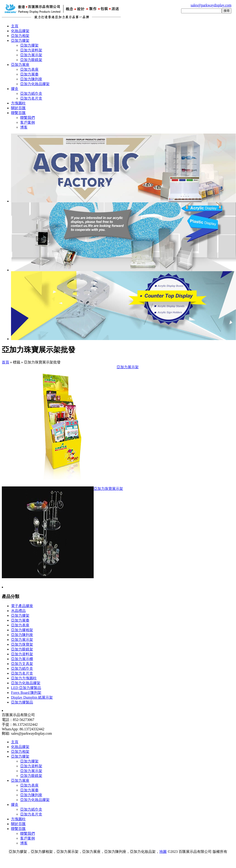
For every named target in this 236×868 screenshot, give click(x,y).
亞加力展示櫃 (22, 659)
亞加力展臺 (29, 74)
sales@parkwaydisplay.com (211, 5)
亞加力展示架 (31, 55)
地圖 (163, 852)
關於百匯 (18, 108)
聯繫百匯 (18, 113)
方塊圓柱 (18, 103)
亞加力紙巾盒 (31, 93)
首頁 (6, 362)
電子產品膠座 (22, 606)
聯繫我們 (28, 118)
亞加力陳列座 (31, 79)
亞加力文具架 (22, 664)
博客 (24, 127)
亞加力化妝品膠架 (35, 84)
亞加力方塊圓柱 (24, 678)
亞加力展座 (20, 65)
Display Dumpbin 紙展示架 (32, 697)
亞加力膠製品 (22, 702)
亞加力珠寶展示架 (108, 489)
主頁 (15, 26)
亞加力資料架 (31, 50)
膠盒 (15, 89)
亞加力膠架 (20, 40)
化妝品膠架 (20, 31)
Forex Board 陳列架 (26, 693)
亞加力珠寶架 (22, 644)
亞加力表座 (29, 69)
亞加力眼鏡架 (31, 60)
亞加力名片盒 (31, 98)
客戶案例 (28, 122)
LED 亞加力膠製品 (26, 688)
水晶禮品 (18, 611)
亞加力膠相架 (22, 630)
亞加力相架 (20, 36)
